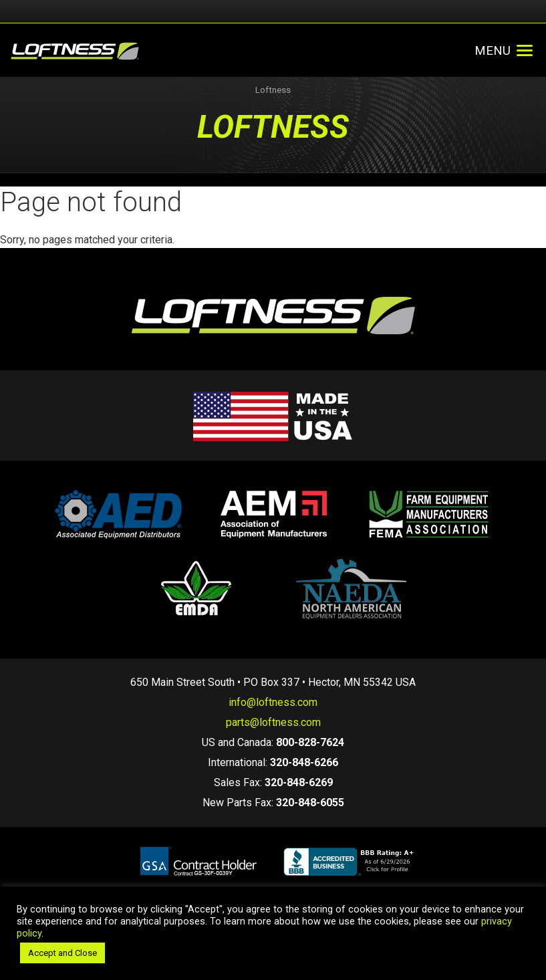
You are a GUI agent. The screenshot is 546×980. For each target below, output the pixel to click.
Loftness (273, 90)
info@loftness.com (273, 702)
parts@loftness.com (273, 722)
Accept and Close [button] (62, 953)
